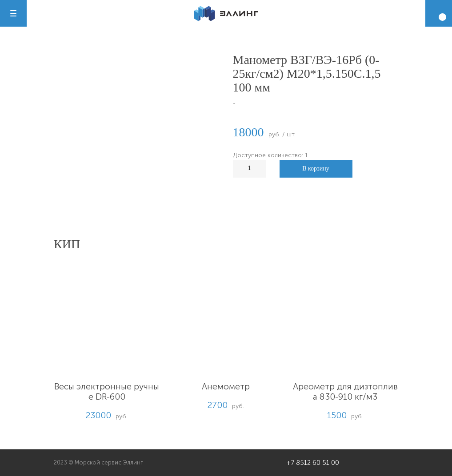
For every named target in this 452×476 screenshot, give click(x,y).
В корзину (316, 169)
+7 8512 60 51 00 (313, 463)
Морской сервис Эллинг (109, 462)
